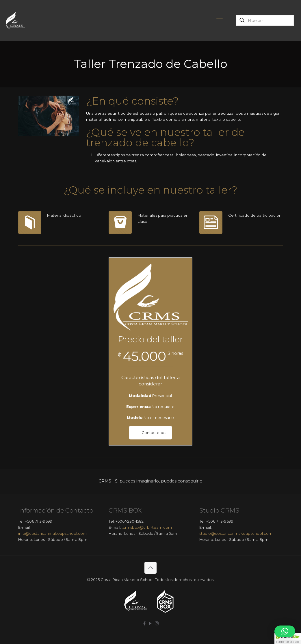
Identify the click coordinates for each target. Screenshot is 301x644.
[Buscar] (265, 20)
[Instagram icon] (157, 623)
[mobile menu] (220, 20)
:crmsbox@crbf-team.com (147, 527)
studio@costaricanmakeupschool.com (236, 533)
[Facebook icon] (145, 623)
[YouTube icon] (151, 623)
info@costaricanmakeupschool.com (52, 533)
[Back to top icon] (150, 568)
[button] (285, 631)
